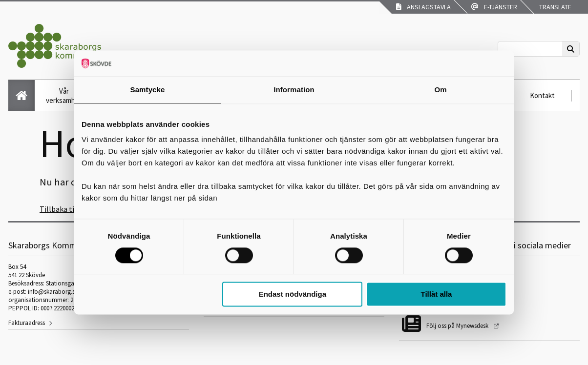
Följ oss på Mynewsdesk (458, 326)
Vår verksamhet (64, 96)
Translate (555, 7)
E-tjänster (494, 7)
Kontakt (542, 95)
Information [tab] (294, 90)
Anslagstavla (423, 7)
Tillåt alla (436, 294)
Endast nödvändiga (293, 294)
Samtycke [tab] (148, 90)
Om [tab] (440, 90)
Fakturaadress (27, 323)
